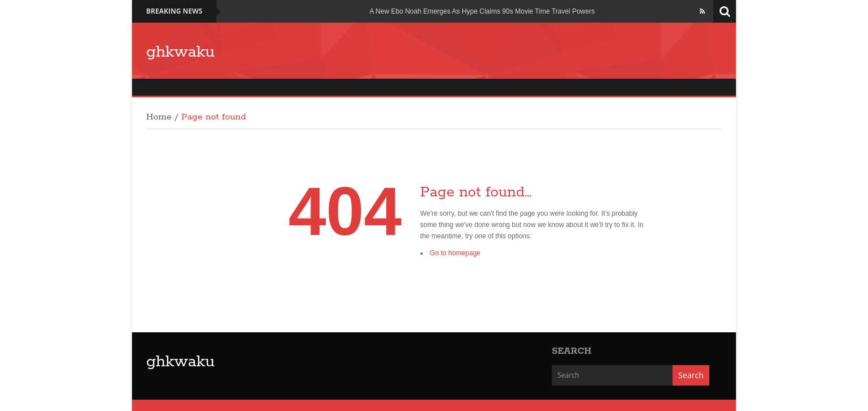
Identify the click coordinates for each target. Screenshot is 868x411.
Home (159, 117)
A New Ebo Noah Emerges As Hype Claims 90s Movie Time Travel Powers (482, 11)
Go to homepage (455, 253)
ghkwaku (180, 52)
